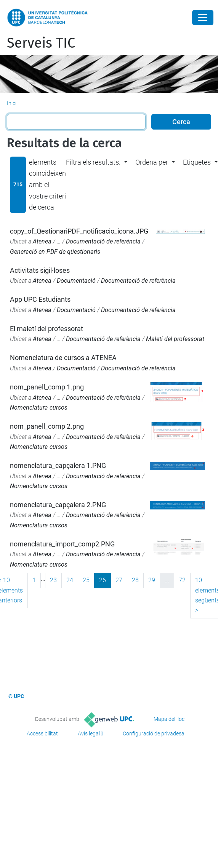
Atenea (42, 241)
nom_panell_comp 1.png (47, 387)
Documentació (76, 281)
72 (182, 580)
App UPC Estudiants (40, 299)
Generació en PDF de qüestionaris (55, 252)
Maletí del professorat (175, 339)
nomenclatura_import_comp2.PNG (62, 544)
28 (135, 580)
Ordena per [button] (152, 162)
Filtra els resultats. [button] (93, 162)
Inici (12, 103)
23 (53, 580)
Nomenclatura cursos (39, 408)
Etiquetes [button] (197, 162)
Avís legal (89, 733)
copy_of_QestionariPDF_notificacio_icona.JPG (79, 231)
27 (119, 580)
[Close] (203, 18)
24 (70, 580)
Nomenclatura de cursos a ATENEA (63, 358)
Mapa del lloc (169, 719)
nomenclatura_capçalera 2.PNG (58, 505)
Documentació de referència (103, 241)
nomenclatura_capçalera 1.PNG (58, 465)
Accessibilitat (42, 733)
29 (152, 580)
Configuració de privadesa (154, 733)
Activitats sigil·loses (40, 270)
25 (86, 580)
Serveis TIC (41, 43)
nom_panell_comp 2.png (47, 426)
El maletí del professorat (46, 329)
